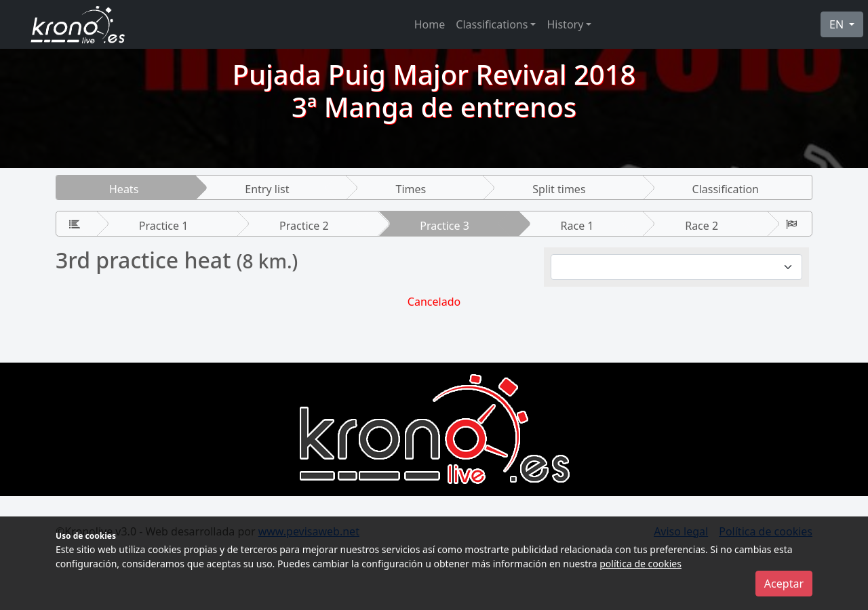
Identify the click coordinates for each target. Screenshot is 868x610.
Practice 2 (304, 226)
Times (411, 189)
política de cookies (640, 564)
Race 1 (577, 226)
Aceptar (784, 584)
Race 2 (702, 226)
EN (838, 24)
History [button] (565, 24)
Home (430, 24)
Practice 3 (445, 226)
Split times (559, 189)
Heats (124, 189)
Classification (726, 189)
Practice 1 (164, 226)
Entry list (267, 189)
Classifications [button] (492, 24)
